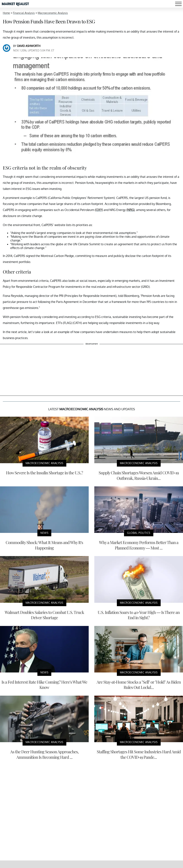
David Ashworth (29, 46)
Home (6, 13)
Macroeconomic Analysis (53, 13)
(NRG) (130, 210)
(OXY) (99, 210)
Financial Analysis (24, 13)
